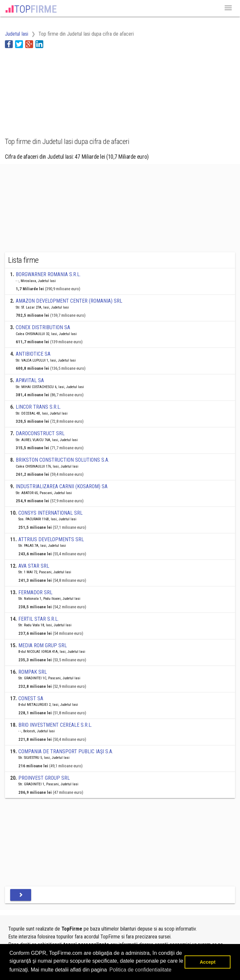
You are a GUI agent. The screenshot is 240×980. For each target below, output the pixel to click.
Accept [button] (208, 962)
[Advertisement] (57, 89)
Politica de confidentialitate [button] (140, 970)
